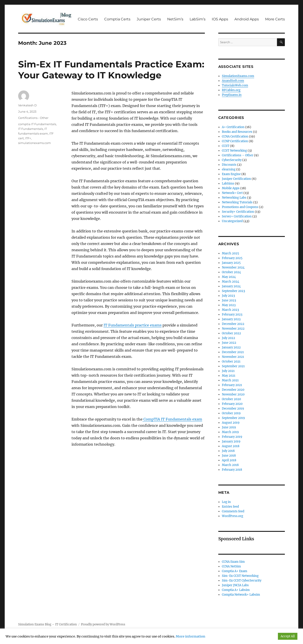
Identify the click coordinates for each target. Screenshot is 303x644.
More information (190, 636)
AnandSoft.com (233, 81)
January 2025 (231, 263)
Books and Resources (237, 132)
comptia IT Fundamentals (37, 124)
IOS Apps (220, 19)
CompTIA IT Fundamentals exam (172, 419)
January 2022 (231, 347)
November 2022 (233, 329)
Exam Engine (231, 174)
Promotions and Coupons (240, 207)
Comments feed (233, 511)
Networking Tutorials (237, 202)
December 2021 (233, 352)
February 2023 (232, 314)
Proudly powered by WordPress (103, 624)
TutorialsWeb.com (235, 85)
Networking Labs (234, 198)
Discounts (229, 165)
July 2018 (228, 451)
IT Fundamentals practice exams (133, 325)
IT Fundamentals (31, 129)
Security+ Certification (238, 212)
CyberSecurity (232, 160)
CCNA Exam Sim (233, 562)
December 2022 (233, 324)
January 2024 (231, 286)
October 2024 (231, 272)
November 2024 (233, 267)
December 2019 (233, 409)
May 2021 (229, 376)
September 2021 (233, 366)
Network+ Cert (232, 193)
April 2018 (229, 460)
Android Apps (247, 19)
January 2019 (231, 441)
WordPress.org (233, 516)
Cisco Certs (88, 19)
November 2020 (233, 394)
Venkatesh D (27, 105)
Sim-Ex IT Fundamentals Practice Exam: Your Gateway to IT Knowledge (111, 70)
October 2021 (231, 362)
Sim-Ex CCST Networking (240, 576)
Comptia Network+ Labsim (241, 595)
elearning (229, 169)
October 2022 (231, 333)
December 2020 (233, 390)
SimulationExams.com (238, 76)
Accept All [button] (288, 636)
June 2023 (229, 300)
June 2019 (229, 427)
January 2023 (231, 319)
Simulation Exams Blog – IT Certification (48, 624)
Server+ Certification (237, 216)
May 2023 (229, 305)
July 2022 (228, 338)
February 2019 (232, 437)
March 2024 (230, 282)
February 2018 (232, 470)
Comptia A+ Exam (235, 571)
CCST (226, 146)
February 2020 (232, 404)
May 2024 (229, 277)
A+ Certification (233, 127)
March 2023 (230, 310)
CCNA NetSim (231, 566)
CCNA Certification (235, 136)
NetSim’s (175, 19)
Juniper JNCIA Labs (235, 585)
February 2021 (232, 385)
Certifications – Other (238, 155)
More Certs (275, 19)
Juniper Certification (236, 179)
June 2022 (229, 343)
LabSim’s (198, 19)
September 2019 (233, 418)
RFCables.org (231, 90)
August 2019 (231, 423)
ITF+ (28, 138)
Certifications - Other (33, 118)
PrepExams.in (232, 95)
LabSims (228, 184)
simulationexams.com (35, 143)
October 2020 (231, 399)
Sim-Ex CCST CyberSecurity (242, 581)
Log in (226, 502)
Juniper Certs (149, 19)
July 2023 (228, 296)
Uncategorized (232, 221)
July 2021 (228, 371)
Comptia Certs (117, 19)
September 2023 (233, 291)
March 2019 (230, 432)
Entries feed (230, 507)
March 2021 (230, 380)
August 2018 (231, 446)
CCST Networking (234, 151)
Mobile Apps (231, 188)
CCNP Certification (235, 141)
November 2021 (233, 357)
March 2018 (230, 465)
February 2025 (232, 258)
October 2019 (231, 413)
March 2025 (230, 253)
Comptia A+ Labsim (236, 590)
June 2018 (229, 456)
